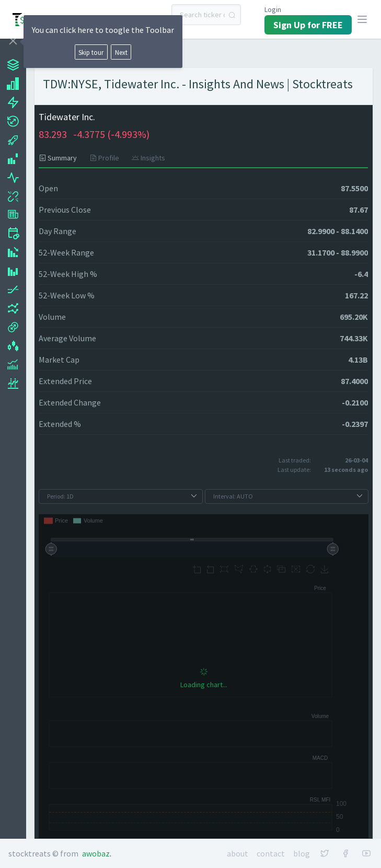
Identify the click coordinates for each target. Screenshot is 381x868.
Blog (302, 853)
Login (273, 9)
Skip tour (91, 52)
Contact (271, 853)
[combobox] (206, 15)
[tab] (61, 158)
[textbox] (206, 15)
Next (121, 52)
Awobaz (96, 853)
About (238, 853)
